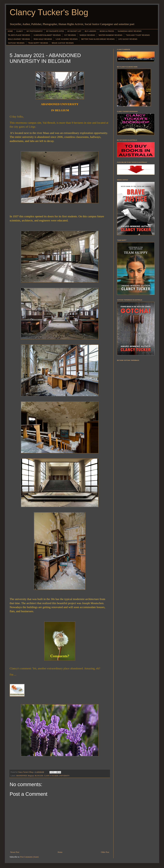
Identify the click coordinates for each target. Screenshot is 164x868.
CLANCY (20, 31)
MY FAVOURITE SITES (55, 31)
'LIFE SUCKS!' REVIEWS (128, 39)
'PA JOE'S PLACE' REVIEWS (19, 35)
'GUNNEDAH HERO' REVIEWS (130, 31)
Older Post (105, 852)
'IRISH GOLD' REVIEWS (43, 39)
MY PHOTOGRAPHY (35, 31)
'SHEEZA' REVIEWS (87, 35)
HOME (10, 31)
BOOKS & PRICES (107, 31)
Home (60, 852)
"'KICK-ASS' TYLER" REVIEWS (138, 35)
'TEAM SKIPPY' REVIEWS (38, 43)
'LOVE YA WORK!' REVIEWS (67, 39)
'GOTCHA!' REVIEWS (16, 43)
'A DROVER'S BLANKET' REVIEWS (47, 35)
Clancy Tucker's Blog (49, 12)
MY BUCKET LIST (74, 31)
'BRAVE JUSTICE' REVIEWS (63, 43)
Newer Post (15, 852)
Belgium (31, 776)
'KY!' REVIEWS (70, 35)
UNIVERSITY (64, 776)
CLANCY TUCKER (51, 776)
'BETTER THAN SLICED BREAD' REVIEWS (98, 39)
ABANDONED (22, 776)
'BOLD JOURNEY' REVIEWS (19, 39)
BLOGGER (39, 776)
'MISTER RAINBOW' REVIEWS (110, 35)
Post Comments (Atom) (29, 857)
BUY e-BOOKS (91, 31)
